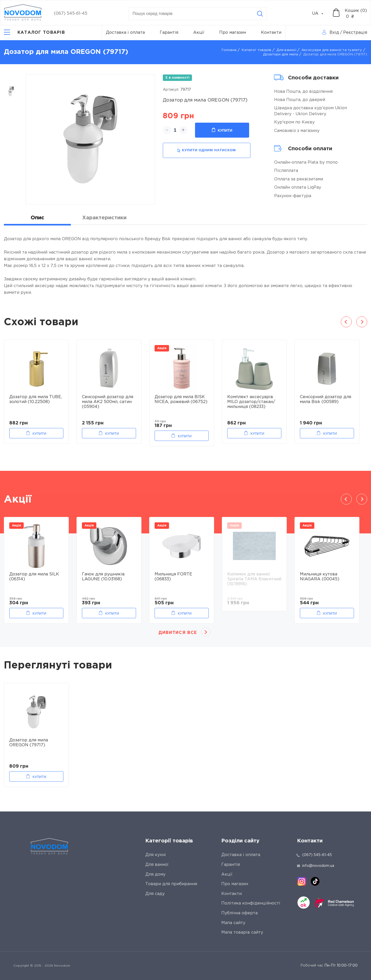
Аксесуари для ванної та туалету (332, 50)
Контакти (271, 33)
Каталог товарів (256, 50)
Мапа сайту (233, 923)
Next (362, 322)
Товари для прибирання (171, 884)
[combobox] (321, 14)
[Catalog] (34, 33)
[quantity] (175, 130)
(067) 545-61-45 (71, 14)
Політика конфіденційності (251, 903)
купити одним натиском (206, 150)
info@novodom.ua (316, 866)
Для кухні (156, 855)
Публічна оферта (239, 913)
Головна (229, 50)
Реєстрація (355, 33)
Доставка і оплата (125, 33)
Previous (346, 322)
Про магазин (233, 33)
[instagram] (302, 881)
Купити (222, 130)
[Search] (260, 14)
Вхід (334, 33)
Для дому (155, 874)
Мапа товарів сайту (242, 932)
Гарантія (169, 33)
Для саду (155, 894)
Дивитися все (178, 633)
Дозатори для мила (281, 55)
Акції (199, 33)
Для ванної (286, 50)
